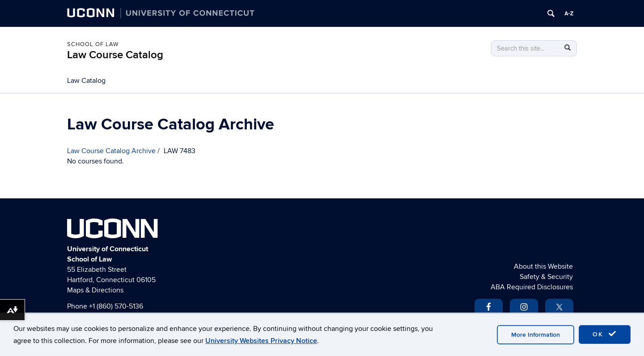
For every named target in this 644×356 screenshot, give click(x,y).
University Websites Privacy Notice (261, 341)
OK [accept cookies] (605, 334)
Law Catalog (86, 81)
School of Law (93, 44)
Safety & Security (546, 277)
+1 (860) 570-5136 (116, 306)
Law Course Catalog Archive (111, 151)
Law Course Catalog (115, 55)
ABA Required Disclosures (532, 287)
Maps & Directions (95, 290)
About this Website (543, 266)
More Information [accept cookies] (536, 335)
